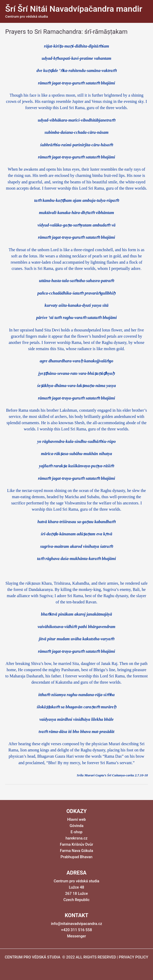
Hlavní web (76, 819)
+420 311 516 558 (76, 930)
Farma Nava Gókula (76, 851)
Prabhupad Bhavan (76, 857)
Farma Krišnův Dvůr (77, 844)
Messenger (76, 936)
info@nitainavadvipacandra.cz (76, 924)
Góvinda (76, 826)
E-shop (76, 832)
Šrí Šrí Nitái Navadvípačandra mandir (74, 9)
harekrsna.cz (76, 838)
